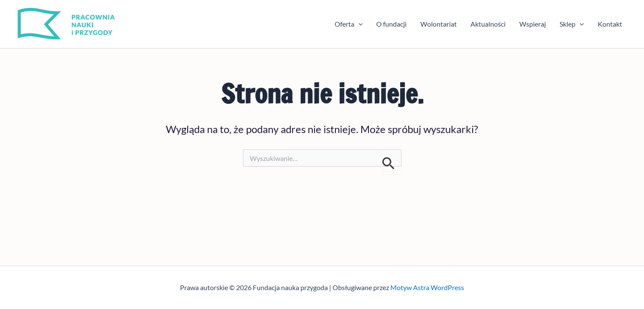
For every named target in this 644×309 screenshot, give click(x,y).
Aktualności (488, 24)
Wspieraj (533, 24)
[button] (359, 24)
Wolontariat (439, 24)
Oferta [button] (349, 24)
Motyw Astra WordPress (427, 287)
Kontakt (610, 24)
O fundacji (391, 24)
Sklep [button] (572, 24)
